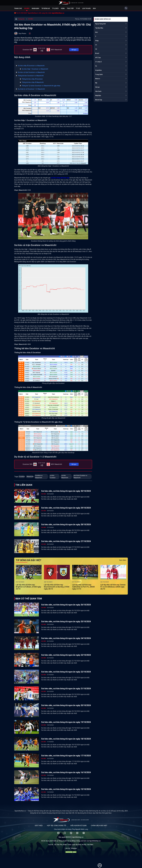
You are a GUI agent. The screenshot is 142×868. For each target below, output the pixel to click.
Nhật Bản (98, 96)
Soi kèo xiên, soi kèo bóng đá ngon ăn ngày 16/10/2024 (66, 772)
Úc (96, 66)
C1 (96, 45)
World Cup (99, 100)
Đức (97, 32)
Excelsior (22, 477)
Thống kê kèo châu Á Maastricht (33, 82)
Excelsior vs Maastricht (39, 477)
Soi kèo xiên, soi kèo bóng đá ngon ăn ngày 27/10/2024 (66, 541)
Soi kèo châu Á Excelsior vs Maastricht (31, 66)
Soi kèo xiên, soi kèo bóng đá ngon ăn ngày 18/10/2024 (66, 739)
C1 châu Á (98, 62)
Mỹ (96, 83)
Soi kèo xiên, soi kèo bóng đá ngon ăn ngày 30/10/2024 (66, 491)
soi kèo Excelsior (53, 477)
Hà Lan (97, 87)
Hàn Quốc (98, 91)
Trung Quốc (99, 74)
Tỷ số (78, 8)
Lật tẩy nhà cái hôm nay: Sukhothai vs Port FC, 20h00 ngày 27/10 (83, 587)
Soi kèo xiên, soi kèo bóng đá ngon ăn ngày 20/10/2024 (66, 705)
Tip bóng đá (46, 8)
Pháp (97, 41)
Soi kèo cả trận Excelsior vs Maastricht (31, 72)
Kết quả (74, 50)
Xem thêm (123, 560)
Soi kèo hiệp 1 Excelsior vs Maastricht (35, 69)
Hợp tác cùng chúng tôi (57, 826)
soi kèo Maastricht (65, 477)
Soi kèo (27, 8)
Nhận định (35, 8)
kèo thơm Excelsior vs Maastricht (80, 477)
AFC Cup (98, 58)
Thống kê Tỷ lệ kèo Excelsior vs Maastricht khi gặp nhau (41, 86)
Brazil (97, 53)
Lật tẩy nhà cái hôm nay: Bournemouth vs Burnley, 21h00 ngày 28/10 (57, 587)
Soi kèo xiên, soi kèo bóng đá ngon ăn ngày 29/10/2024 (66, 508)
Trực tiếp (70, 8)
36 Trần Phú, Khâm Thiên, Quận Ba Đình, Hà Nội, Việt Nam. (74, 845)
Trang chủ (18, 8)
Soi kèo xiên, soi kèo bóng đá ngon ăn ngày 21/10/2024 (66, 689)
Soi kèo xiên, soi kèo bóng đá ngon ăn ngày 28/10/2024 (66, 524)
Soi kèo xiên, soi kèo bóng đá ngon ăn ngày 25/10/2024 (66, 621)
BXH (94, 8)
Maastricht (30, 477)
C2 (96, 49)
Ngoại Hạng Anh (100, 24)
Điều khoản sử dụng (79, 826)
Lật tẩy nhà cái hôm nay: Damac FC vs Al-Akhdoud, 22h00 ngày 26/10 (113, 587)
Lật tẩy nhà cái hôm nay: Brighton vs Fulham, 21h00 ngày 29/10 (28, 587)
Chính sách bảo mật (99, 826)
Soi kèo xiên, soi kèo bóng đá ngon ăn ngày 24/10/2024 (66, 638)
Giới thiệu (39, 826)
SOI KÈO (31, 19)
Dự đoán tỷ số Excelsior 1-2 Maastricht (31, 89)
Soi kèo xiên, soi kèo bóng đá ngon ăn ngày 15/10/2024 (66, 789)
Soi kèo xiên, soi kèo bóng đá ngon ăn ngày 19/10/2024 (66, 722)
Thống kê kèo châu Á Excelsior (32, 79)
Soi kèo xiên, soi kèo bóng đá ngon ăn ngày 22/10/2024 (66, 655)
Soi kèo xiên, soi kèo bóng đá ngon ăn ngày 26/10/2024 (66, 605)
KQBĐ (63, 8)
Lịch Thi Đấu (86, 8)
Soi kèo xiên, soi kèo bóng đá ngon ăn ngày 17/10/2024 (66, 756)
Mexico (98, 79)
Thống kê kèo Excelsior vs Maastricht (31, 76)
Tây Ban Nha (99, 28)
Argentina (98, 70)
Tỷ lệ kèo (55, 8)
